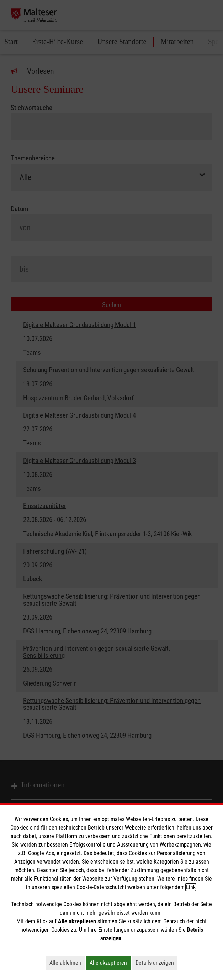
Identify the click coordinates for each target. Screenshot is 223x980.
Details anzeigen (156, 963)
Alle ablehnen (67, 963)
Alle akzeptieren (110, 963)
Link (191, 887)
